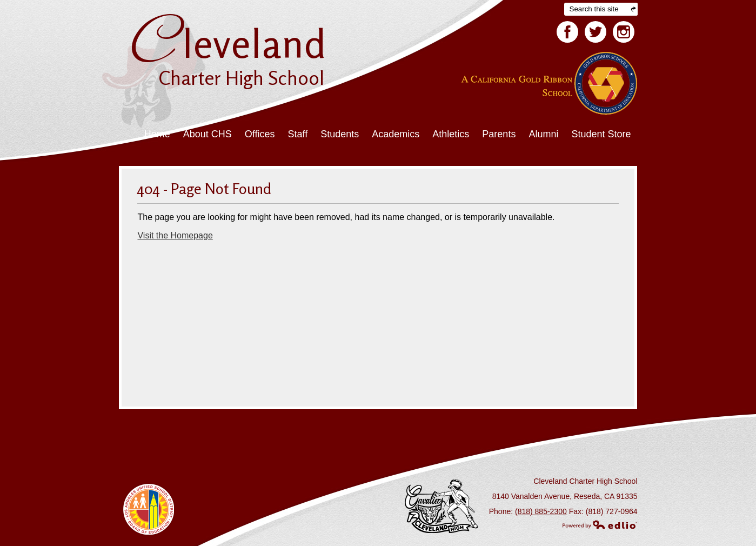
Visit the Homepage (175, 235)
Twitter (596, 34)
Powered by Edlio (600, 524)
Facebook (567, 34)
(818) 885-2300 (541, 511)
